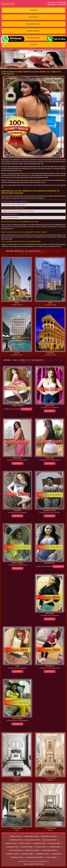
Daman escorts (25, 843)
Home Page (34, 10)
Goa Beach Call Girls (34, 24)
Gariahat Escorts (39, 843)
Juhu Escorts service (27, 173)
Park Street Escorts (32, 836)
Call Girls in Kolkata (39, 864)
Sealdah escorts (27, 854)
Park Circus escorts (32, 850)
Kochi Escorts (41, 847)
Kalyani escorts (27, 847)
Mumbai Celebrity (34, 31)
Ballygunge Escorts (33, 840)
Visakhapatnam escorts (35, 857)
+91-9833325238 (61, 2)
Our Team (34, 45)
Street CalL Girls (17, 4)
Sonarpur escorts (42, 854)
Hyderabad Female (34, 38)
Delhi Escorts (33, 17)
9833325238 (62, 4)
